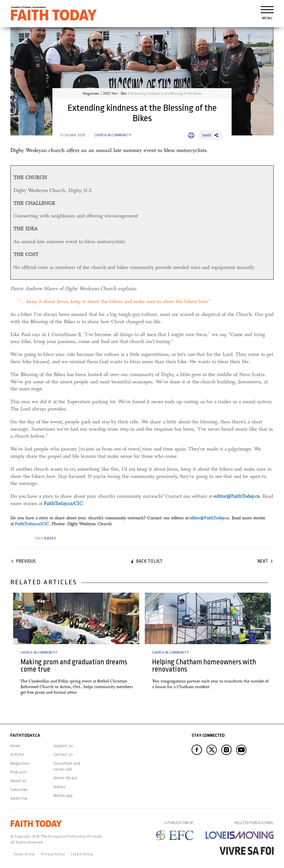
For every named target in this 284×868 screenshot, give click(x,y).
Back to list (149, 561)
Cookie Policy (82, 854)
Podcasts (19, 772)
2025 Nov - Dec (115, 93)
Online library (66, 778)
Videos (60, 787)
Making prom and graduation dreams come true (74, 665)
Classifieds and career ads (67, 766)
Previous (26, 561)
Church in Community (113, 135)
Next (263, 561)
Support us (63, 746)
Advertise (19, 798)
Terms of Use (24, 854)
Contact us (63, 754)
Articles (17, 754)
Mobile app (63, 796)
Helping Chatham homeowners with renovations (204, 665)
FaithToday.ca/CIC (32, 524)
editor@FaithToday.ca (209, 518)
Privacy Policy (53, 854)
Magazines (91, 93)
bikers (50, 538)
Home (15, 746)
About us (18, 781)
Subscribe (19, 790)
